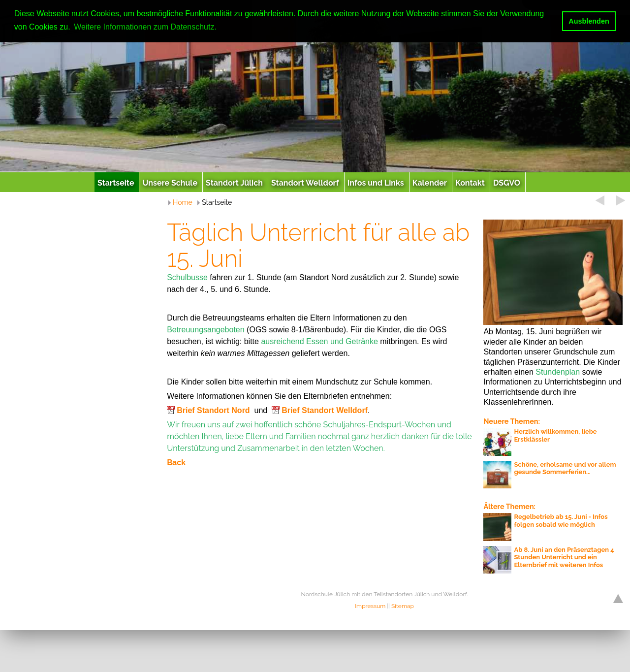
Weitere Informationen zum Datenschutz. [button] (145, 27)
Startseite (217, 202)
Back (176, 463)
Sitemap (403, 606)
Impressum (370, 606)
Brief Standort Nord (213, 410)
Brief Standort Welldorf (325, 410)
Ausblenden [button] (589, 21)
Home (183, 202)
